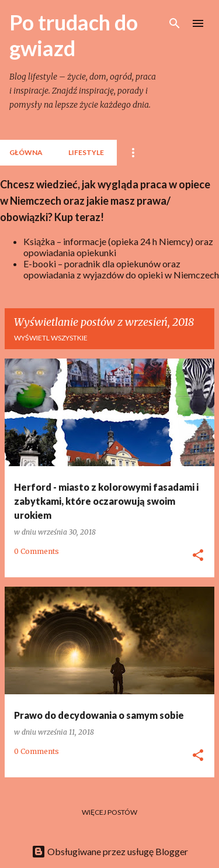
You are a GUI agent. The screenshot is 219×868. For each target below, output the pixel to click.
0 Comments (36, 551)
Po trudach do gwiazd (74, 35)
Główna (26, 152)
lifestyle (86, 152)
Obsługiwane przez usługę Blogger (110, 851)
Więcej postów (109, 812)
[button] (198, 556)
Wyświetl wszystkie (51, 338)
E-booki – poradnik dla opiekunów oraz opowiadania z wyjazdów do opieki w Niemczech (121, 269)
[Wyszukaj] (175, 23)
